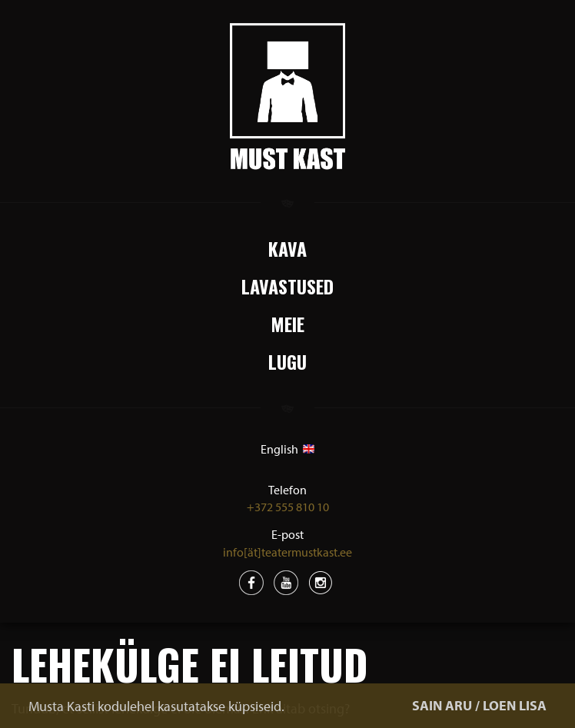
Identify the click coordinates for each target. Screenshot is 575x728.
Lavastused (287, 286)
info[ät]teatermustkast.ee (287, 552)
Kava (287, 248)
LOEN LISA (515, 705)
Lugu (287, 361)
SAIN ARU (442, 705)
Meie (287, 324)
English (287, 449)
